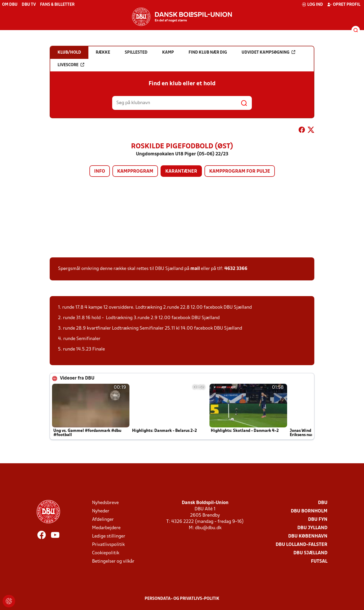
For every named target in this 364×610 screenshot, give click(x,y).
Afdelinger (103, 520)
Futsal (319, 561)
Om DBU (10, 5)
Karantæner (181, 171)
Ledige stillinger (109, 536)
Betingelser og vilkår (113, 561)
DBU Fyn (318, 520)
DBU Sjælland (310, 553)
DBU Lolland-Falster (302, 545)
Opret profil (344, 4)
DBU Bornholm (309, 511)
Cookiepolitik (106, 553)
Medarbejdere (106, 528)
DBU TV (29, 5)
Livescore (71, 65)
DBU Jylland (312, 528)
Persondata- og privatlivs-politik (182, 599)
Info (100, 171)
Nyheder (101, 511)
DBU (323, 503)
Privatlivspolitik (108, 545)
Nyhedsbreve (105, 503)
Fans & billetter (57, 5)
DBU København (308, 536)
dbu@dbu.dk (208, 528)
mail (195, 269)
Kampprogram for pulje (240, 171)
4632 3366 (236, 269)
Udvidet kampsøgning (268, 52)
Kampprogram (135, 171)
